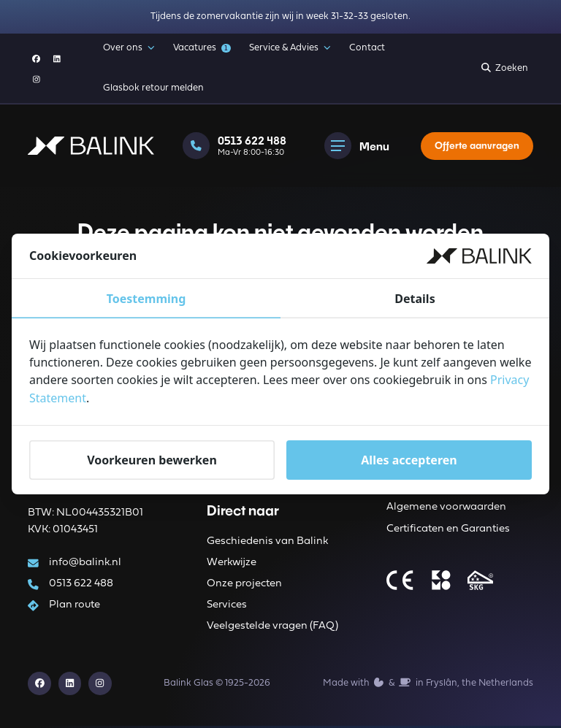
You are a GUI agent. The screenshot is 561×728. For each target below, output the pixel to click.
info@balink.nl (86, 563)
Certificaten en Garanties (448, 530)
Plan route (75, 606)
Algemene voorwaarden (446, 509)
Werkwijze (232, 563)
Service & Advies (290, 48)
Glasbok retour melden (153, 88)
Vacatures (202, 48)
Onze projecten (244, 585)
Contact (367, 48)
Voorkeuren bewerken (152, 459)
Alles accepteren (409, 459)
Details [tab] (415, 299)
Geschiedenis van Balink (267, 542)
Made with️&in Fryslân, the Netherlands (428, 684)
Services (227, 606)
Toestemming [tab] (146, 299)
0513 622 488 (82, 584)
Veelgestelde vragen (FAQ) (272, 628)
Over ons (129, 48)
